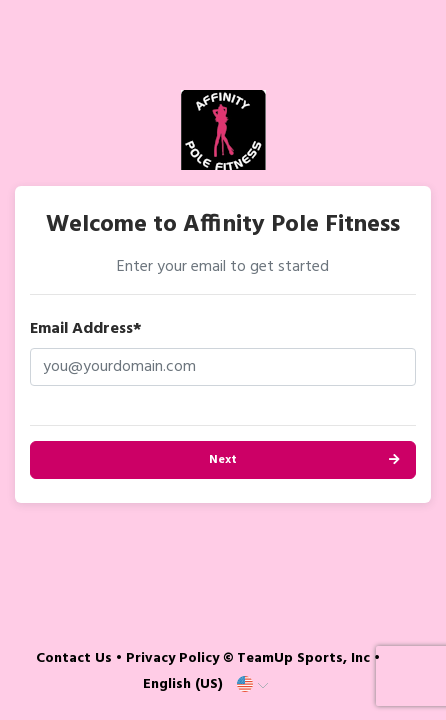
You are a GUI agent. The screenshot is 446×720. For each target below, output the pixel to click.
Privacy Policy (172, 658)
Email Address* (86, 329)
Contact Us (74, 658)
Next (223, 460)
